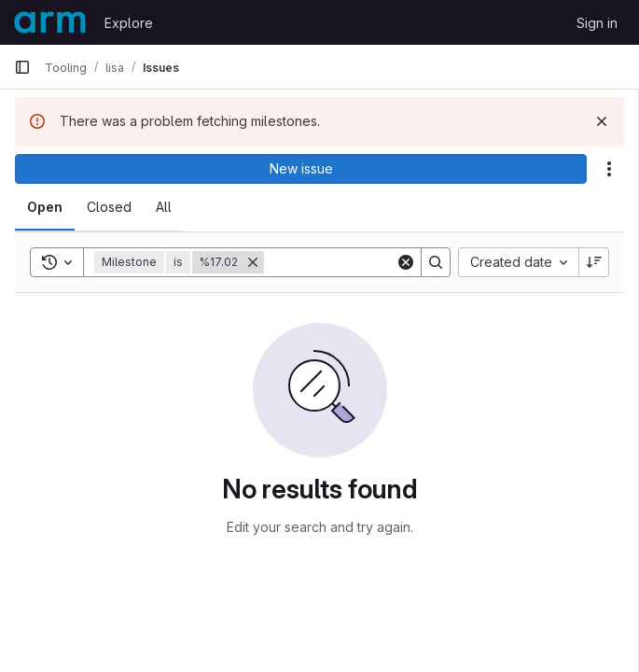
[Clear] (406, 262)
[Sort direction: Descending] (594, 262)
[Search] (380, 262)
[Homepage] (50, 22)
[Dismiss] (602, 121)
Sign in (597, 23)
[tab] (45, 207)
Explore (129, 23)
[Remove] (253, 262)
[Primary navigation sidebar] (22, 67)
